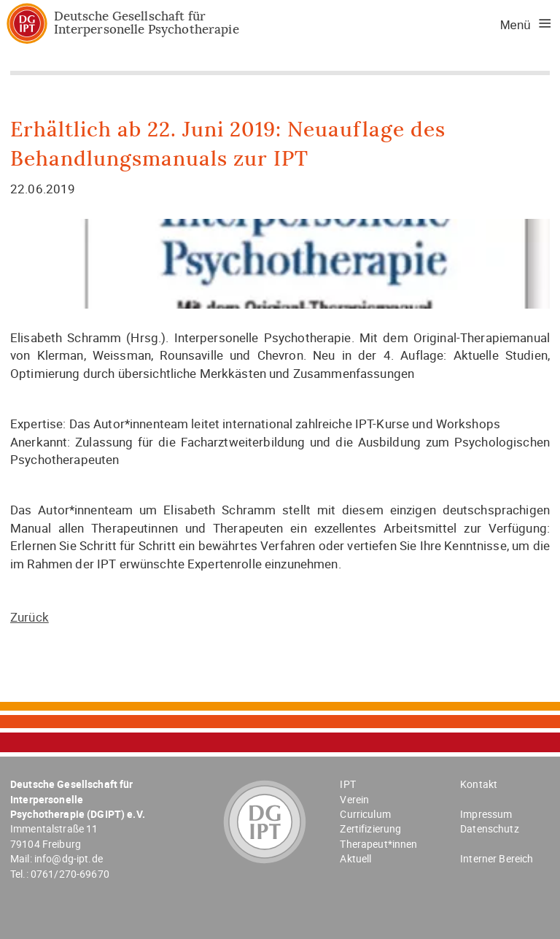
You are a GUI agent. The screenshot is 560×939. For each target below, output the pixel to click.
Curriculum (365, 814)
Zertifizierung (370, 828)
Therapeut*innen (378, 844)
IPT (347, 784)
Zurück (30, 617)
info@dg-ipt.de (69, 858)
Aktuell (355, 858)
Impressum (486, 814)
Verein (354, 799)
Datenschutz (490, 828)
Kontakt (479, 784)
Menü (516, 25)
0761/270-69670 (70, 874)
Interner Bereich (497, 858)
